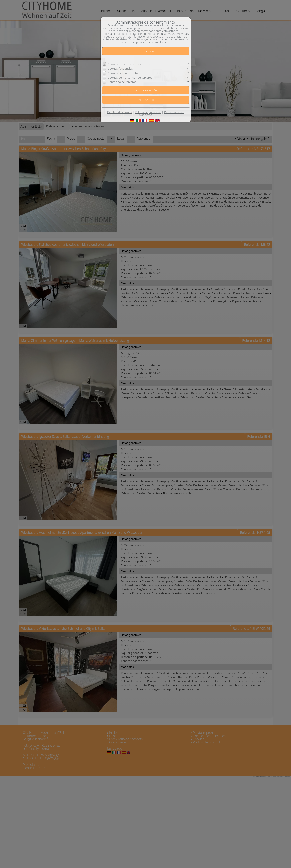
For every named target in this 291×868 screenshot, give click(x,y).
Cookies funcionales (120, 68)
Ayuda (147, 39)
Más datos (145, 115)
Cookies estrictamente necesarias (129, 64)
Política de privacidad (148, 112)
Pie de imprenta (174, 112)
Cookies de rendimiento (123, 73)
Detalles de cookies (120, 112)
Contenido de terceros (122, 82)
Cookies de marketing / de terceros (130, 77)
